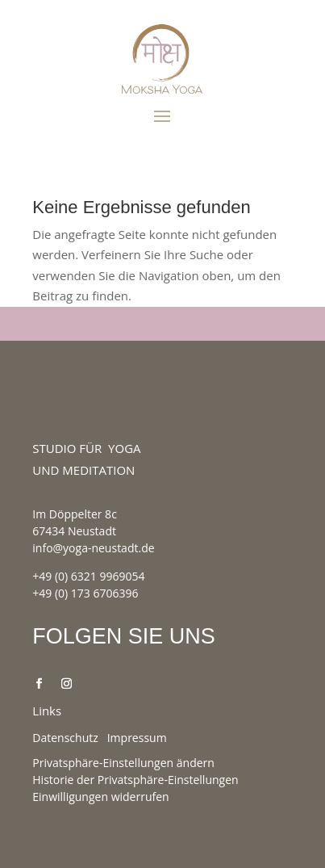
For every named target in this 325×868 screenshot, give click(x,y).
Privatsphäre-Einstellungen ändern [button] (123, 763)
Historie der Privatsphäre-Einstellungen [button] (135, 780)
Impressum (137, 738)
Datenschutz (65, 738)
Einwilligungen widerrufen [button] (100, 797)
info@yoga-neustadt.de (93, 548)
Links (47, 711)
